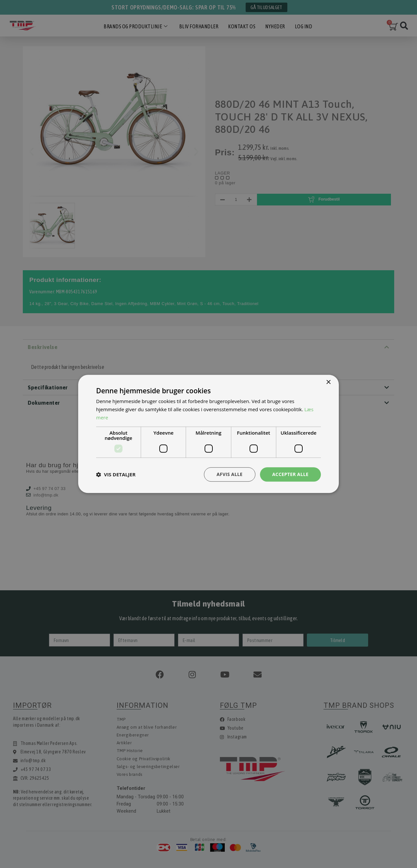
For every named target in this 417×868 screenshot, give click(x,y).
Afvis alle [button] (230, 474)
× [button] (328, 382)
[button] (116, 474)
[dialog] (208, 434)
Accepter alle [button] (290, 474)
